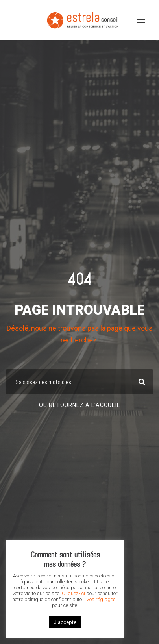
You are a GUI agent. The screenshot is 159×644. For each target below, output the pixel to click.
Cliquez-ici (73, 593)
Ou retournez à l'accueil (79, 405)
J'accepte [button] (65, 622)
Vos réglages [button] (101, 599)
